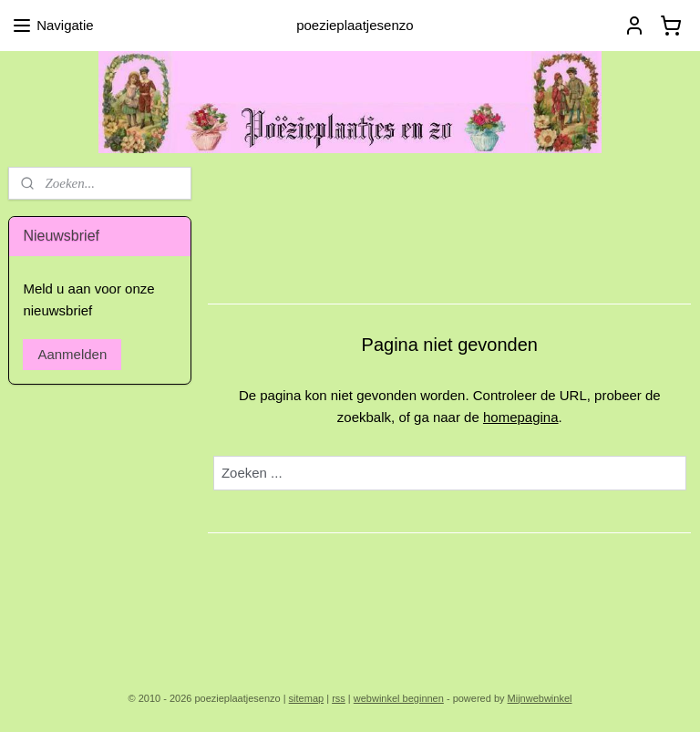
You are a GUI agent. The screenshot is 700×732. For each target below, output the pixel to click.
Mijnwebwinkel (540, 698)
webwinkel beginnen (399, 698)
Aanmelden (72, 354)
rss (339, 698)
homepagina (521, 417)
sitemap (307, 698)
